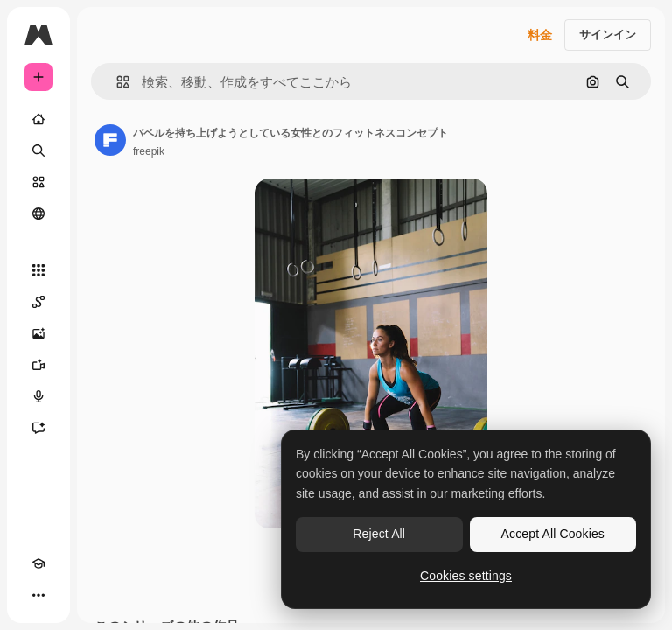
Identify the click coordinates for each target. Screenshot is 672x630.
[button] (116, 82)
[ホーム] (38, 119)
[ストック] (38, 182)
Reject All (379, 534)
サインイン (608, 35)
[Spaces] (38, 302)
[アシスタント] (38, 428)
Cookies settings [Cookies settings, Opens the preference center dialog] (466, 576)
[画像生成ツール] (38, 333)
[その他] (38, 595)
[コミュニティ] (38, 213)
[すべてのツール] (38, 270)
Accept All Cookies (553, 534)
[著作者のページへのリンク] (110, 140)
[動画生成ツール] (38, 365)
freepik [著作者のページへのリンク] (149, 151)
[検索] (38, 150)
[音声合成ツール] (38, 396)
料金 (540, 35)
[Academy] (38, 563)
